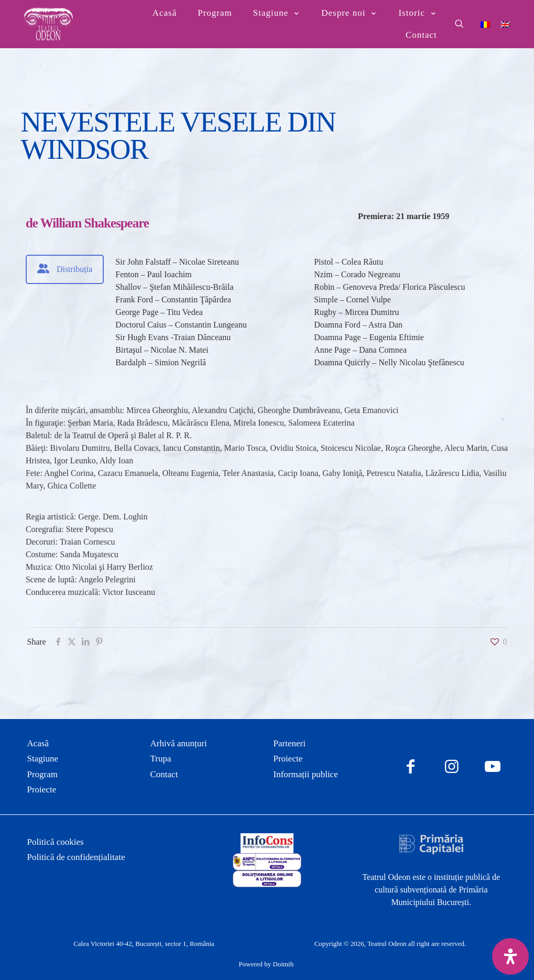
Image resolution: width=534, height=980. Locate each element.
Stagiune (43, 759)
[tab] (65, 269)
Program (43, 774)
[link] (267, 843)
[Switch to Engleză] (505, 24)
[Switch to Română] (485, 24)
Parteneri (290, 743)
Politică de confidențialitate (76, 857)
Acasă (38, 743)
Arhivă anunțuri (179, 743)
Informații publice (306, 774)
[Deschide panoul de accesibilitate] (510, 956)
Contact (164, 774)
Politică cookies (56, 842)
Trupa (161, 759)
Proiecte (42, 790)
